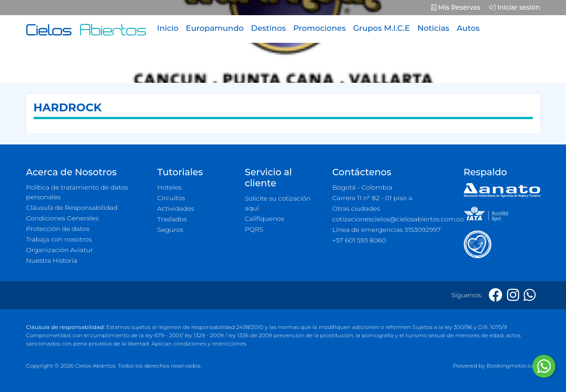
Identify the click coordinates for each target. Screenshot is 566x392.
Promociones (320, 28)
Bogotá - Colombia (362, 187)
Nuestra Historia (52, 260)
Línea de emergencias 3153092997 (387, 230)
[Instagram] (513, 295)
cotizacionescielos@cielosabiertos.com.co (393, 219)
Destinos (268, 28)
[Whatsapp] (530, 295)
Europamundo (215, 28)
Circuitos (171, 198)
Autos (468, 28)
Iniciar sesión (514, 7)
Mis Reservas (456, 7)
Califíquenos (265, 219)
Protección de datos (58, 229)
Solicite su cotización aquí (278, 203)
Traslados (172, 219)
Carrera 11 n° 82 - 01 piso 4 (373, 198)
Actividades (176, 208)
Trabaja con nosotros (59, 239)
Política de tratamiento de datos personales (77, 192)
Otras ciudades (356, 208)
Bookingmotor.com (513, 366)
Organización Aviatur (60, 250)
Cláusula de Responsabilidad (72, 208)
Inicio (168, 28)
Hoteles (169, 187)
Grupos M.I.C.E (382, 28)
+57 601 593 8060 (359, 240)
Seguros (171, 230)
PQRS (254, 229)
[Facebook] (496, 295)
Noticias (433, 28)
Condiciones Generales (63, 218)
